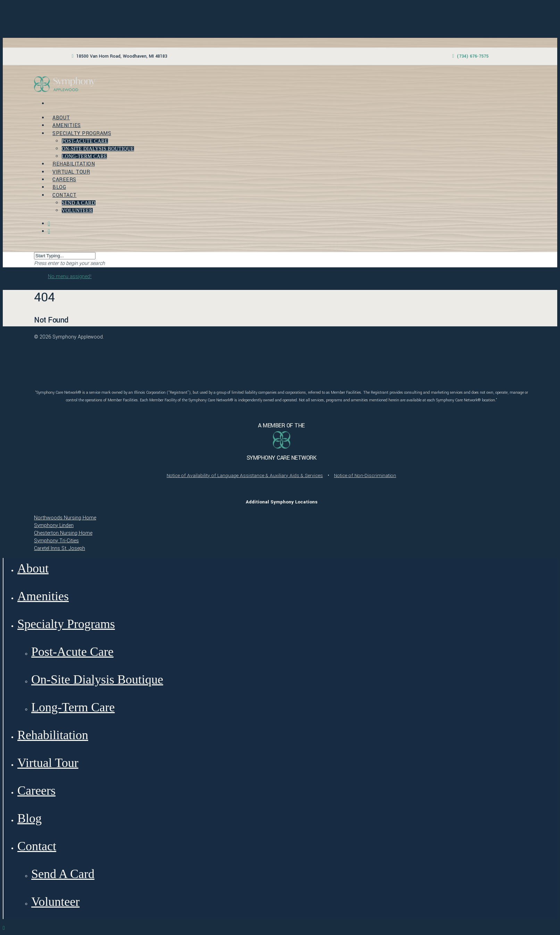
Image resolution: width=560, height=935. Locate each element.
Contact (65, 195)
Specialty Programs (82, 133)
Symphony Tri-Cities (56, 541)
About (61, 118)
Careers (64, 180)
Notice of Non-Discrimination (365, 475)
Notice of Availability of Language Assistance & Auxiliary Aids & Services (245, 475)
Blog (59, 187)
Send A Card (79, 203)
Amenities (67, 126)
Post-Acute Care (85, 141)
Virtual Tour (71, 172)
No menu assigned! (70, 277)
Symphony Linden (54, 525)
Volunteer (77, 211)
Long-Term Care (84, 156)
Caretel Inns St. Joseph (60, 548)
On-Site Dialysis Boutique (98, 149)
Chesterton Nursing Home (63, 533)
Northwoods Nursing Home (65, 518)
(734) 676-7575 (473, 56)
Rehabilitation (74, 164)
